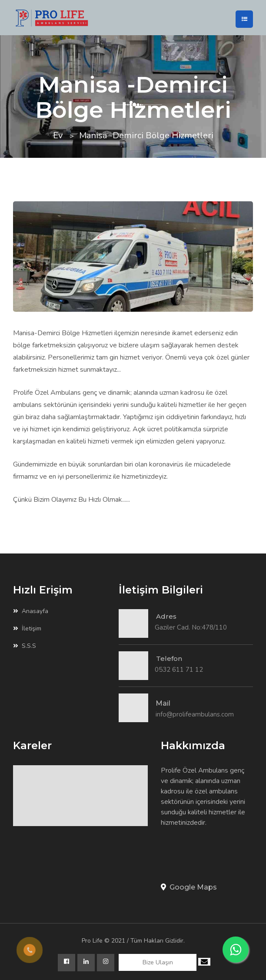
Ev (58, 135)
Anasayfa (31, 611)
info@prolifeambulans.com (195, 714)
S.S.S (25, 646)
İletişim (27, 629)
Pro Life (92, 941)
